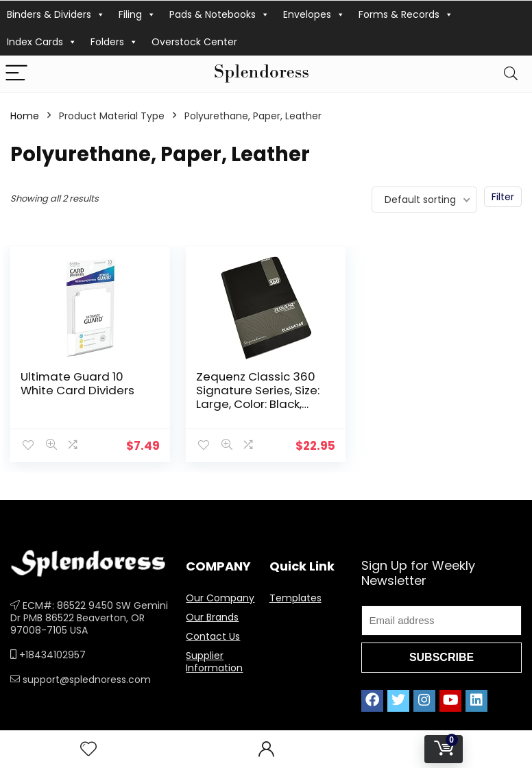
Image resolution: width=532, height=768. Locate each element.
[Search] (511, 74)
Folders (114, 42)
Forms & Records (406, 14)
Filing (137, 14)
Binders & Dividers (56, 14)
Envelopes (314, 14)
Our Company (220, 598)
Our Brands (212, 617)
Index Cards (42, 42)
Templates (295, 598)
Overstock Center (194, 42)
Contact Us (213, 636)
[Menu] (16, 74)
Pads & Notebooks (219, 14)
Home (25, 116)
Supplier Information (214, 662)
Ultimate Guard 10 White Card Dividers (77, 383)
